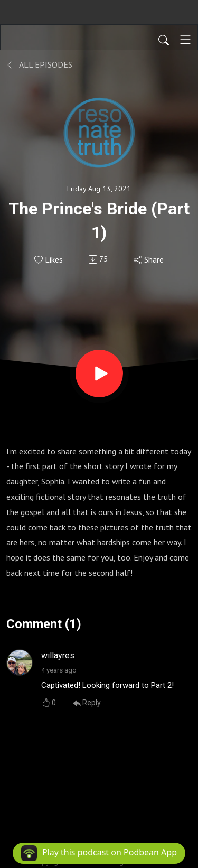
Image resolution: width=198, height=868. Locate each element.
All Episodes (39, 64)
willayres (58, 655)
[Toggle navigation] (185, 40)
